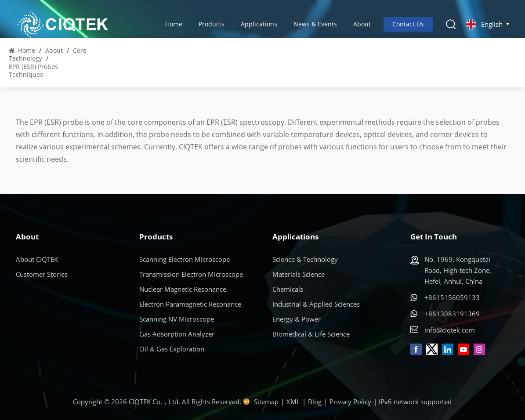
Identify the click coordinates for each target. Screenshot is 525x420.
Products (212, 24)
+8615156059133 (452, 297)
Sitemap (266, 402)
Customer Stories (42, 274)
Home (174, 24)
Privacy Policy (350, 402)
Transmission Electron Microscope (191, 274)
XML (293, 402)
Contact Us (408, 24)
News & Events (315, 24)
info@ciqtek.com (450, 330)
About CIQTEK (37, 259)
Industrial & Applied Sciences (316, 304)
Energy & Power (297, 319)
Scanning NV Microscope (177, 319)
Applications (259, 24)
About (362, 24)
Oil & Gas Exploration (172, 349)
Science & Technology (305, 259)
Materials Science (299, 274)
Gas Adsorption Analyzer (177, 334)
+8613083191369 (452, 314)
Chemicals (288, 289)
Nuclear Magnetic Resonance (183, 289)
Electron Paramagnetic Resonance (190, 304)
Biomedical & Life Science (311, 334)
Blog (315, 402)
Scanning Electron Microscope (185, 259)
